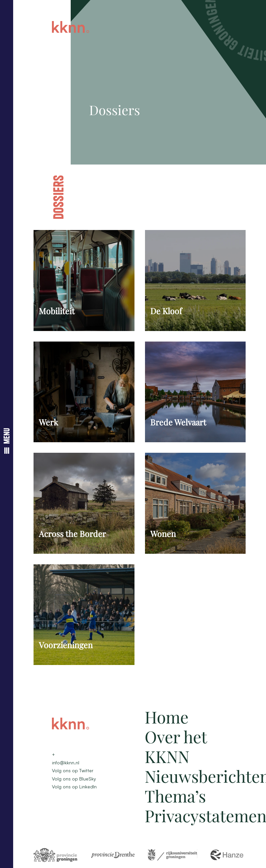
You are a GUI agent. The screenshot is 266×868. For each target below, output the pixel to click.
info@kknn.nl (66, 763)
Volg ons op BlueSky (74, 779)
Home (167, 717)
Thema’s (175, 796)
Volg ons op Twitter (73, 770)
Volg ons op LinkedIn (74, 787)
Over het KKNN (176, 746)
